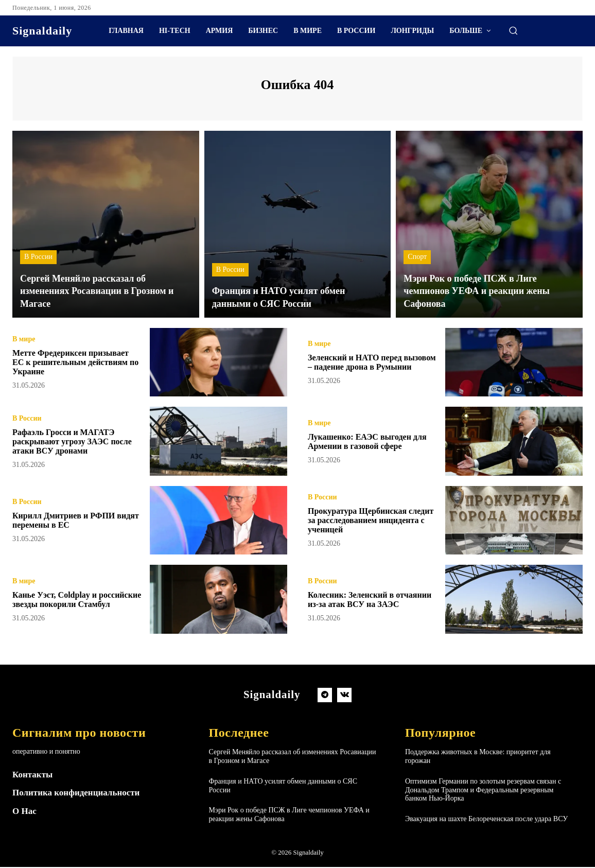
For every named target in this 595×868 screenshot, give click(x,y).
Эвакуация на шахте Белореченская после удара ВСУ (486, 820)
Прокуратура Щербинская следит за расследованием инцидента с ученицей (363, 522)
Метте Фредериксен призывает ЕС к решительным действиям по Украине (72, 363)
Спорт (417, 259)
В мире (24, 336)
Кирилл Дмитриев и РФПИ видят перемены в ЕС (70, 522)
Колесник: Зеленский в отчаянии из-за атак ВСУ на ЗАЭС (367, 601)
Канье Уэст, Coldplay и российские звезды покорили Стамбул (73, 601)
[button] (513, 30)
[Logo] (42, 31)
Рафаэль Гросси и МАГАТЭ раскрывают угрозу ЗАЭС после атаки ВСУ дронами (70, 443)
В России (38, 259)
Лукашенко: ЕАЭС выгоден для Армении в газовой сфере (369, 443)
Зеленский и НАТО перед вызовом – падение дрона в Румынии (364, 363)
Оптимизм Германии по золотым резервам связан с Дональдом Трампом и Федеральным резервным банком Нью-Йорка (483, 792)
